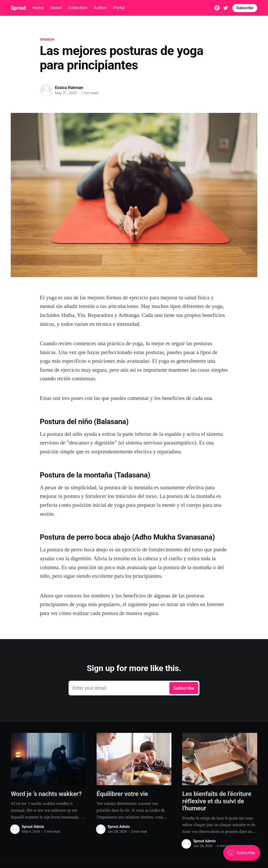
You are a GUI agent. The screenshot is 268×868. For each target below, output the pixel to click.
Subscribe (245, 8)
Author (100, 8)
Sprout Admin (33, 827)
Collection (78, 8)
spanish (47, 39)
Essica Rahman (69, 88)
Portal (119, 8)
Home (38, 8)
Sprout (18, 8)
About (56, 8)
